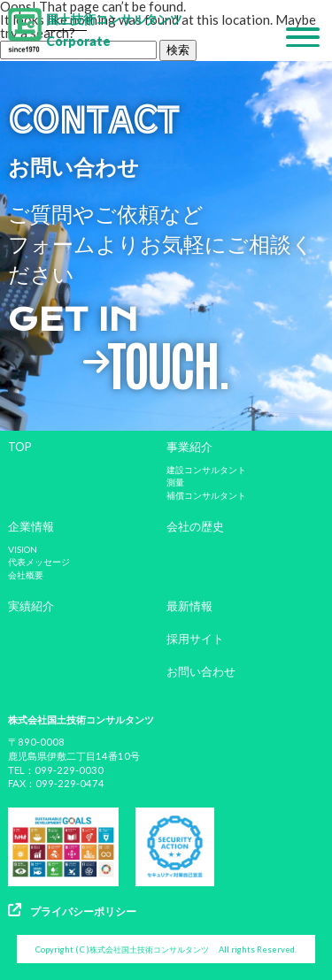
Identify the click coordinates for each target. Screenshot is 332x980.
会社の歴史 (195, 526)
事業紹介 (189, 447)
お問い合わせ (201, 671)
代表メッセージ (39, 562)
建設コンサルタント (206, 470)
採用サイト (195, 639)
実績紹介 (31, 606)
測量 (175, 482)
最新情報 (189, 606)
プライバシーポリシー (72, 911)
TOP (20, 447)
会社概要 (26, 575)
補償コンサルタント (206, 495)
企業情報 (31, 526)
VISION (23, 549)
